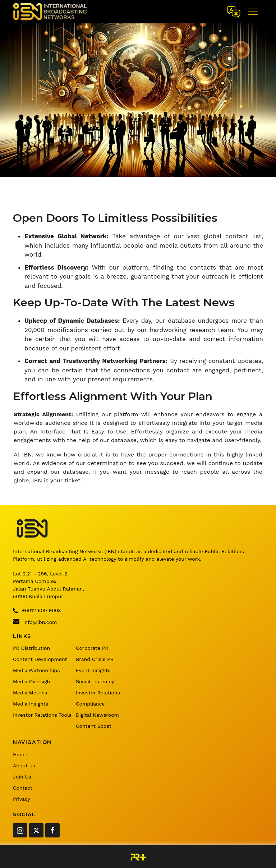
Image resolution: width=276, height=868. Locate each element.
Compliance (90, 704)
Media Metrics (30, 693)
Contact (23, 788)
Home (20, 754)
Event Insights (93, 670)
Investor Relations (98, 693)
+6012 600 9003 (37, 611)
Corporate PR (92, 648)
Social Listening (95, 681)
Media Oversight (33, 681)
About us (24, 766)
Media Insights (31, 704)
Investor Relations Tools (42, 715)
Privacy (22, 799)
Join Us (22, 777)
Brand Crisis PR (95, 659)
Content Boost (94, 726)
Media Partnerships (36, 670)
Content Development (40, 659)
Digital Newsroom (97, 715)
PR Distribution (31, 648)
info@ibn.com (35, 621)
